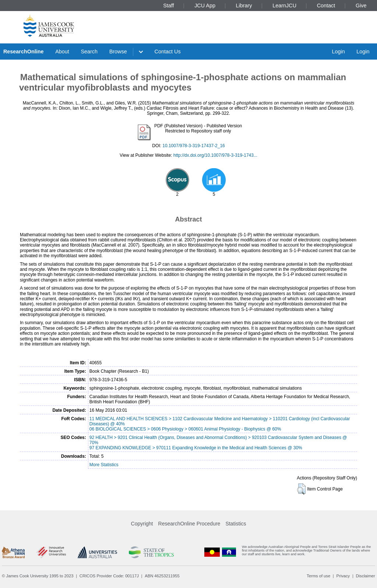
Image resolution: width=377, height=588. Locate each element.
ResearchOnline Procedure (189, 524)
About (62, 52)
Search (89, 52)
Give (361, 6)
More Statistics (104, 465)
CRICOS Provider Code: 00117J (109, 576)
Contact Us (168, 52)
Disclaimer (366, 576)
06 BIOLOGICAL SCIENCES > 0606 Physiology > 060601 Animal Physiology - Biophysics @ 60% (185, 429)
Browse (118, 52)
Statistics (236, 524)
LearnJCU (284, 6)
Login (338, 52)
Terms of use (318, 576)
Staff (168, 6)
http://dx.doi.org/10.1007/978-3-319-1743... (215, 155)
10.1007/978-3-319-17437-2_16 (193, 146)
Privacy (343, 576)
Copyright (142, 524)
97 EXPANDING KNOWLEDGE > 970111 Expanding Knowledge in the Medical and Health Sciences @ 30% (196, 448)
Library (244, 6)
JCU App (205, 6)
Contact (326, 6)
